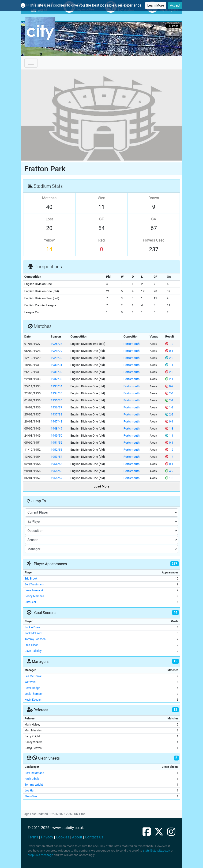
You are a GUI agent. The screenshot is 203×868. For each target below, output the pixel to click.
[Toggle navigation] (31, 63)
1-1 (169, 365)
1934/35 (56, 393)
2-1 (169, 379)
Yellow (49, 240)
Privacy (47, 837)
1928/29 (56, 351)
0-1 (169, 351)
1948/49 (56, 428)
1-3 (169, 428)
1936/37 (56, 407)
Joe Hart (30, 791)
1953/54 (56, 457)
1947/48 (56, 421)
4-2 (169, 471)
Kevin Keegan (33, 700)
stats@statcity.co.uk (157, 851)
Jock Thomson (34, 694)
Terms (33, 837)
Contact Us (94, 837)
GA (154, 219)
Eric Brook (31, 579)
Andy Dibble (32, 779)
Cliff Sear (30, 602)
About (77, 837)
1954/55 (56, 464)
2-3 (169, 372)
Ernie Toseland (34, 590)
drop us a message (40, 855)
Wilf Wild (30, 682)
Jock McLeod (33, 633)
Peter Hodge (32, 688)
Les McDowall (33, 676)
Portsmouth (132, 344)
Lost (49, 219)
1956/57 (56, 478)
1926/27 (56, 344)
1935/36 (56, 400)
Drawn (154, 198)
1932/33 (56, 379)
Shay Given (32, 796)
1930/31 (56, 365)
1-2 (169, 344)
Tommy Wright (34, 785)
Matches (49, 198)
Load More (102, 486)
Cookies (62, 837)
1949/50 (56, 436)
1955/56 (56, 471)
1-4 (169, 457)
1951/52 (56, 443)
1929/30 (56, 358)
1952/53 (56, 450)
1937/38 (56, 414)
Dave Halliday (33, 651)
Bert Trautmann (34, 584)
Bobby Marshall (34, 596)
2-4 (169, 393)
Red (101, 240)
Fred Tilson (32, 645)
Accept (175, 5)
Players (154, 240)
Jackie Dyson (33, 627)
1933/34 (56, 386)
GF (101, 219)
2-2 (169, 358)
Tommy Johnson (35, 639)
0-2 (169, 386)
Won (101, 198)
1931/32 (56, 372)
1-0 (169, 478)
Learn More (156, 5)
